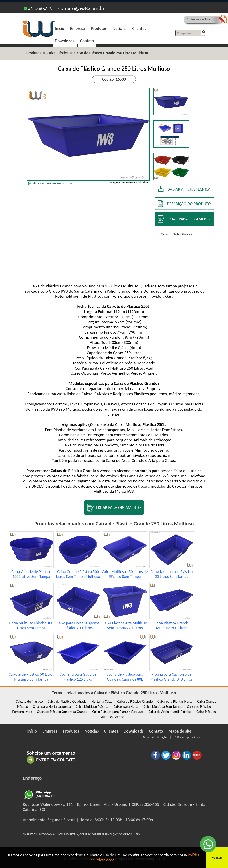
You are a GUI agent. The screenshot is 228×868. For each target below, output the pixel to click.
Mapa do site (180, 731)
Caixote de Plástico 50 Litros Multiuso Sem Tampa (31, 677)
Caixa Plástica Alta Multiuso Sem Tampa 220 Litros (125, 625)
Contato (87, 41)
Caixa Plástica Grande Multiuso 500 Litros (172, 625)
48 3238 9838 (38, 9)
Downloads (65, 41)
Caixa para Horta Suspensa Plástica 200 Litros (78, 625)
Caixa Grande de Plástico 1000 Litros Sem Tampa (31, 574)
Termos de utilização (155, 737)
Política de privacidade (187, 737)
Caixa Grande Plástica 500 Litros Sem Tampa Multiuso (78, 574)
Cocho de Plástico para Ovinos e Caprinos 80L (125, 677)
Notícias (119, 28)
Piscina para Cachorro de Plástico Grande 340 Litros (172, 677)
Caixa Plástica (58, 53)
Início (60, 28)
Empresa (78, 28)
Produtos (99, 28)
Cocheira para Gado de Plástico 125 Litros (78, 677)
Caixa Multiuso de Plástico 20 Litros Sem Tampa (172, 574)
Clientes (139, 28)
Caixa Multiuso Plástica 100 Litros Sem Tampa (31, 625)
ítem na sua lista (200, 19)
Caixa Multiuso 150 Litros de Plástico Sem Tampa (125, 574)
